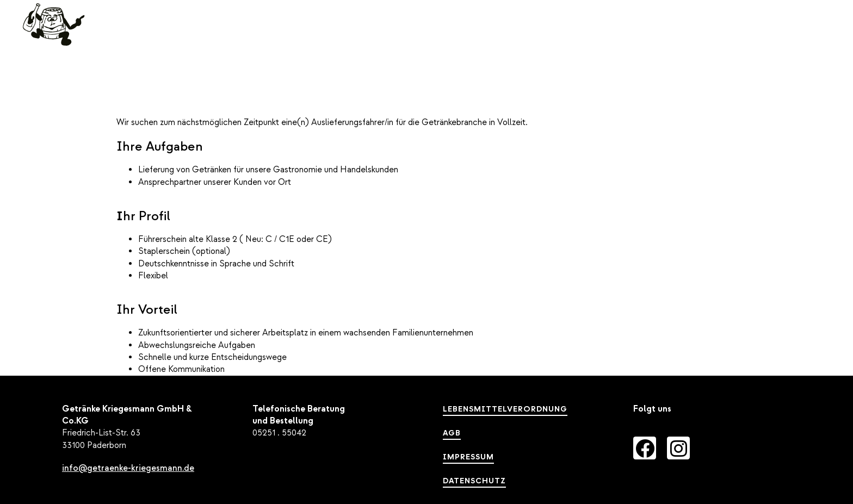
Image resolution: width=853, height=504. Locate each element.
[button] (805, 35)
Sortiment (586, 36)
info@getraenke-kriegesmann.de (128, 468)
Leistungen (499, 36)
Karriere (748, 35)
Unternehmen (673, 35)
